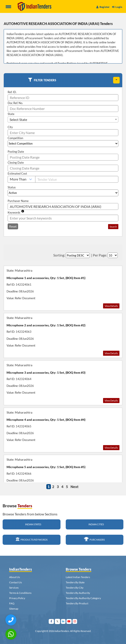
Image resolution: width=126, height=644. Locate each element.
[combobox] (63, 119)
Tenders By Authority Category (83, 598)
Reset (13, 226)
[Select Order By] (78, 255)
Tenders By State (75, 582)
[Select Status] (63, 193)
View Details (111, 306)
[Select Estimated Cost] (22, 179)
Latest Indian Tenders (78, 577)
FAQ (12, 603)
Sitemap (14, 609)
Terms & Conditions (20, 593)
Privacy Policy (17, 598)
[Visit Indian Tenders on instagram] (75, 621)
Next (74, 487)
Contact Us (16, 582)
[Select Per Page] (113, 255)
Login (117, 7)
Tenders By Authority (78, 593)
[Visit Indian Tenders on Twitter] (58, 621)
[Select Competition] (63, 144)
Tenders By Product (77, 603)
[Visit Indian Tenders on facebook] (51, 621)
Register (103, 7)
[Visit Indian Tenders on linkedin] (63, 621)
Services (14, 588)
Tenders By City (75, 588)
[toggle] (116, 80)
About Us (15, 577)
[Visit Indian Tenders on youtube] (69, 621)
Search (113, 227)
